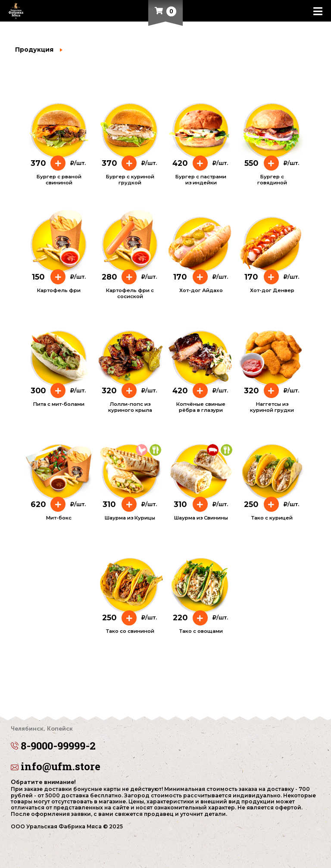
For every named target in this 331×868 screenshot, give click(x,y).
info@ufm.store (56, 766)
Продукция (34, 50)
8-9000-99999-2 (165, 740)
